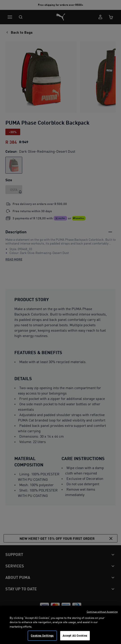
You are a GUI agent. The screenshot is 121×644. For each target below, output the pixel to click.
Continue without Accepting (102, 617)
